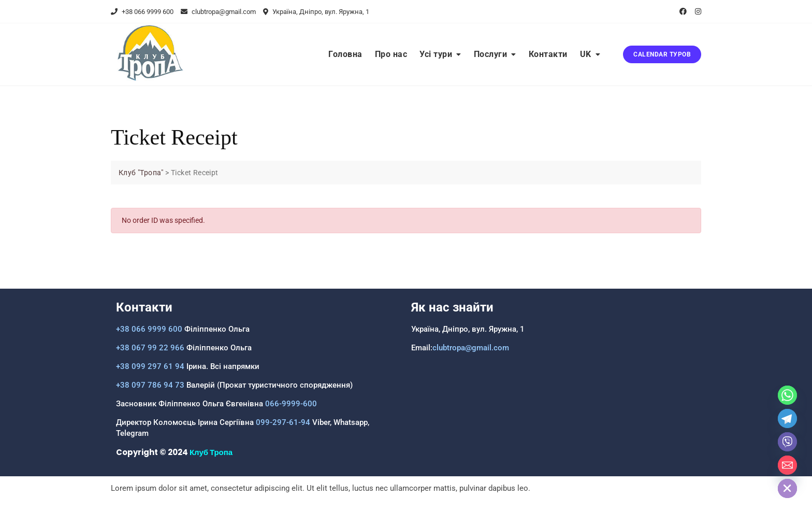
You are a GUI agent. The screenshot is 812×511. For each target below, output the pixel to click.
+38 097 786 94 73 (150, 385)
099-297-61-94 (283, 422)
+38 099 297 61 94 (150, 366)
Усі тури (436, 54)
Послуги (491, 54)
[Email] (787, 465)
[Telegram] (787, 418)
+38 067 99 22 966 (150, 348)
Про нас (391, 54)
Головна (345, 54)
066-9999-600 (290, 404)
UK (586, 54)
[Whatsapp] (787, 395)
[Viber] (787, 442)
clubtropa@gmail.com (218, 12)
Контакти (548, 54)
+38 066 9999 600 (142, 12)
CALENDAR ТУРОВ (662, 54)
